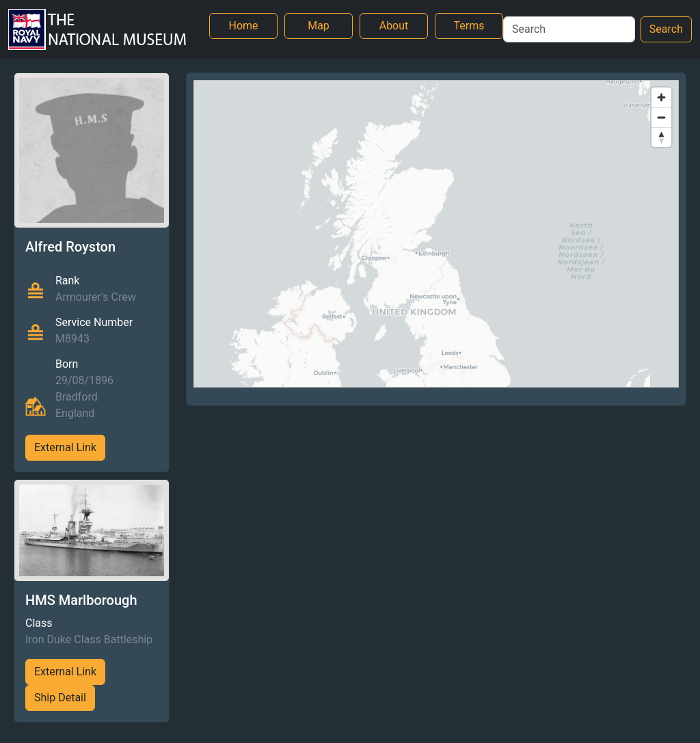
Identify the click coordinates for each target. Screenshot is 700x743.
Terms (469, 26)
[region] (436, 234)
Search (666, 29)
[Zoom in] (661, 97)
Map (319, 26)
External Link (65, 447)
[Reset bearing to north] (661, 137)
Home (243, 26)
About (394, 26)
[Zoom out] (661, 117)
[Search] (569, 29)
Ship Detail (60, 698)
